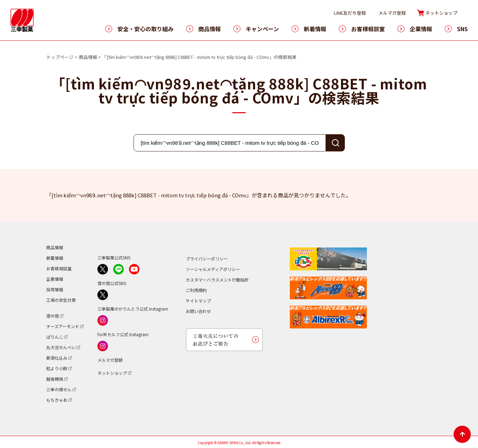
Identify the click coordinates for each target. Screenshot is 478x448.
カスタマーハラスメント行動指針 (217, 280)
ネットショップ (441, 13)
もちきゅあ (57, 400)
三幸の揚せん (59, 389)
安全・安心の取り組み (145, 29)
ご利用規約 (196, 290)
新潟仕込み (57, 358)
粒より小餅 (57, 368)
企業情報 (421, 29)
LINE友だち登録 (350, 13)
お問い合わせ (198, 311)
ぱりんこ (55, 337)
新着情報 (315, 29)
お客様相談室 (368, 29)
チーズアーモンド (63, 326)
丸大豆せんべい (61, 347)
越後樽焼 (55, 379)
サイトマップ (198, 301)
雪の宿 (53, 316)
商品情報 (210, 29)
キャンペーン (262, 29)
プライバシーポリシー (207, 259)
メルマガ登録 (392, 13)
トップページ (60, 57)
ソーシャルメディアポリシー (213, 269)
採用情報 (55, 289)
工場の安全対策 (61, 300)
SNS (462, 29)
